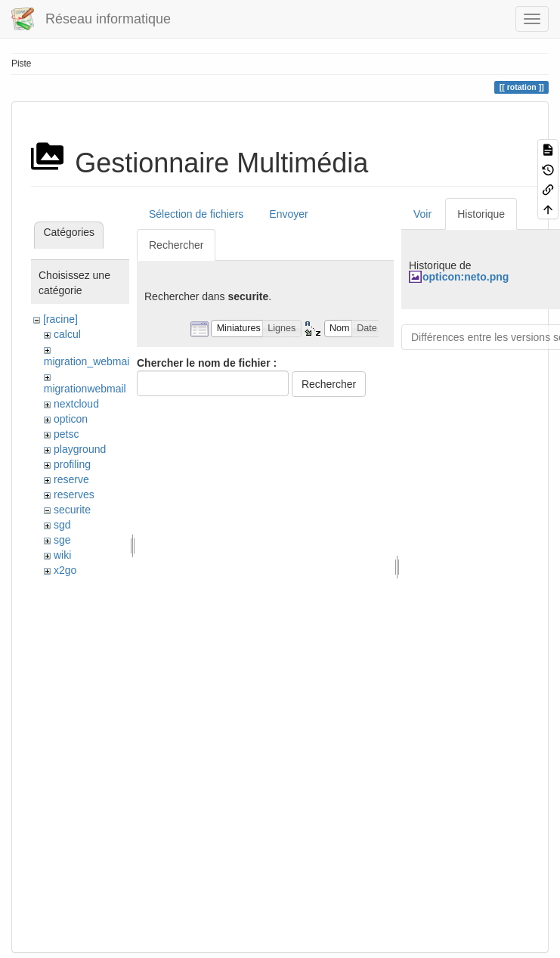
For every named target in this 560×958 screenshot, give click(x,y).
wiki (62, 555)
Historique (481, 214)
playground (80, 449)
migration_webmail (88, 361)
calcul (67, 334)
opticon (71, 419)
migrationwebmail (85, 389)
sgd (62, 525)
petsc (66, 434)
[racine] (60, 319)
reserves (74, 495)
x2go (65, 570)
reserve (71, 479)
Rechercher (176, 245)
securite (72, 510)
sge (62, 540)
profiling (72, 464)
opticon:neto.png (466, 277)
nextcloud (76, 404)
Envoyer (288, 214)
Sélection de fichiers (196, 214)
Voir (422, 214)
